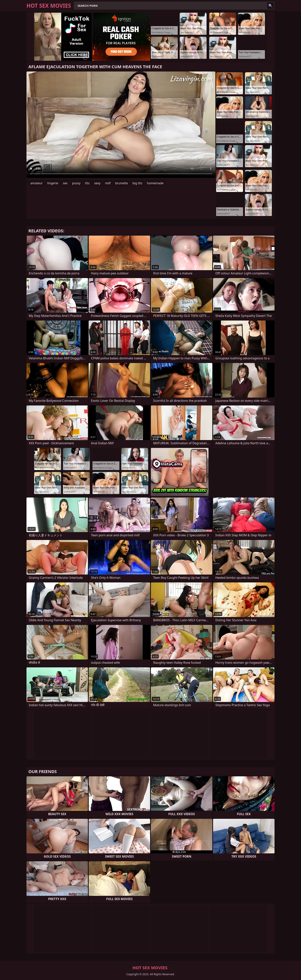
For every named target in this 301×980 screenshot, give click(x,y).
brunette (122, 183)
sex (65, 183)
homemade (155, 183)
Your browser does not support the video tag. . (121, 125)
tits (87, 183)
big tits (137, 183)
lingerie (53, 183)
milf (108, 183)
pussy (76, 183)
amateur (36, 183)
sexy (97, 183)
